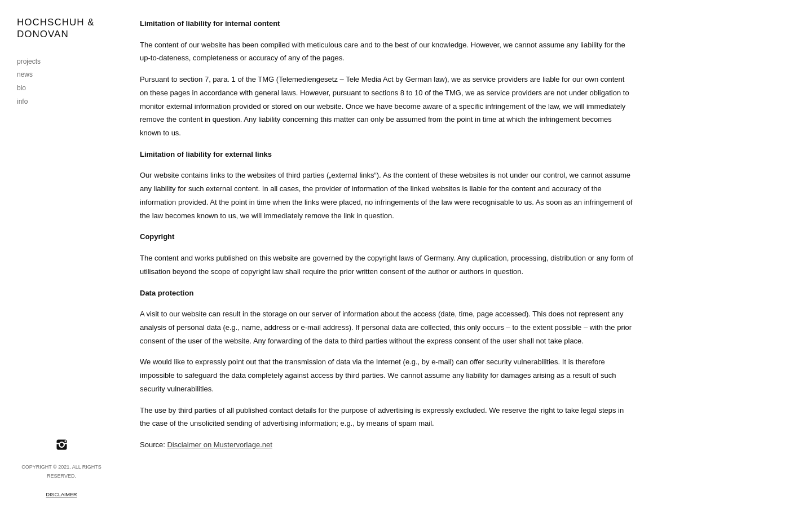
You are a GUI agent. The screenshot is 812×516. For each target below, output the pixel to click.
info (22, 102)
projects (29, 61)
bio (21, 88)
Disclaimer (61, 495)
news (25, 74)
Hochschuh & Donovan (56, 28)
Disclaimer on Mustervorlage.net (219, 445)
